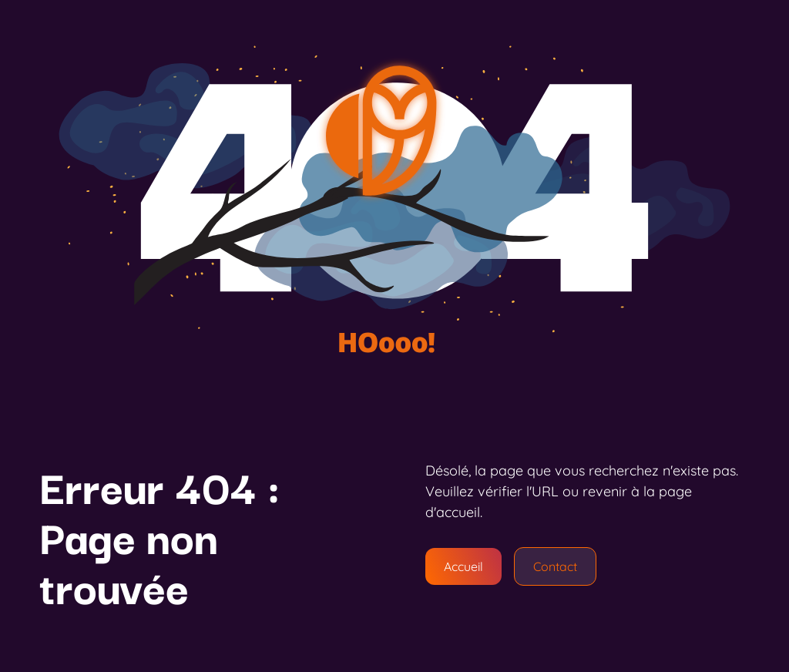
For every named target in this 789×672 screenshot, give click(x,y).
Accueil (463, 566)
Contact (555, 566)
